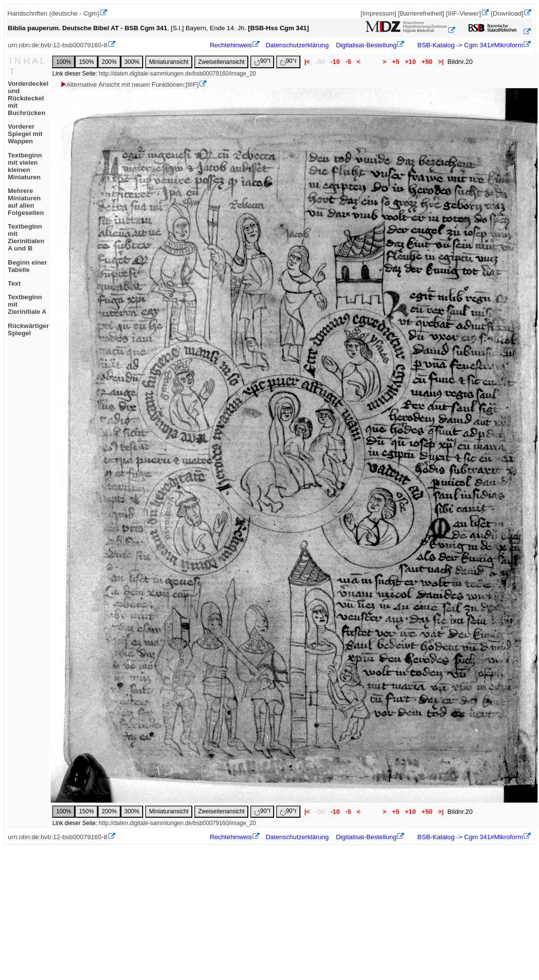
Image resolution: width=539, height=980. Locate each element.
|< (307, 62)
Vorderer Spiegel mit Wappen (25, 134)
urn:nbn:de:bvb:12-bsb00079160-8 (58, 45)
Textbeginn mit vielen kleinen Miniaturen (25, 166)
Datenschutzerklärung (297, 45)
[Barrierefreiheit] (421, 13)
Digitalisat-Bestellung (366, 45)
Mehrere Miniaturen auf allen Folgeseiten (26, 202)
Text (14, 283)
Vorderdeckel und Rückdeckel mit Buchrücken (28, 98)
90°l (262, 62)
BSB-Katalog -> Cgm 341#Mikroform (469, 45)
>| (441, 62)
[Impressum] (378, 13)
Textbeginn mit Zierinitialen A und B (26, 237)
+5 (396, 62)
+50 (427, 62)
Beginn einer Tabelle (28, 266)
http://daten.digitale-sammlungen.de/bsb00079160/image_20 (177, 74)
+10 (410, 62)
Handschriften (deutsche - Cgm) (53, 13)
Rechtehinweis (231, 45)
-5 (348, 62)
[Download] (507, 13)
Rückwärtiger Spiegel (28, 329)
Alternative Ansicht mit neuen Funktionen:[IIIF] (129, 85)
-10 (335, 62)
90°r (288, 62)
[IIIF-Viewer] (464, 13)
